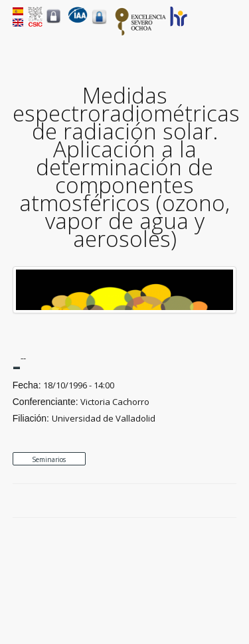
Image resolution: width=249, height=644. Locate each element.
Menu (229, 27)
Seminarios (49, 459)
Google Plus (214, 501)
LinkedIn (230, 501)
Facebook (184, 501)
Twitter (199, 501)
